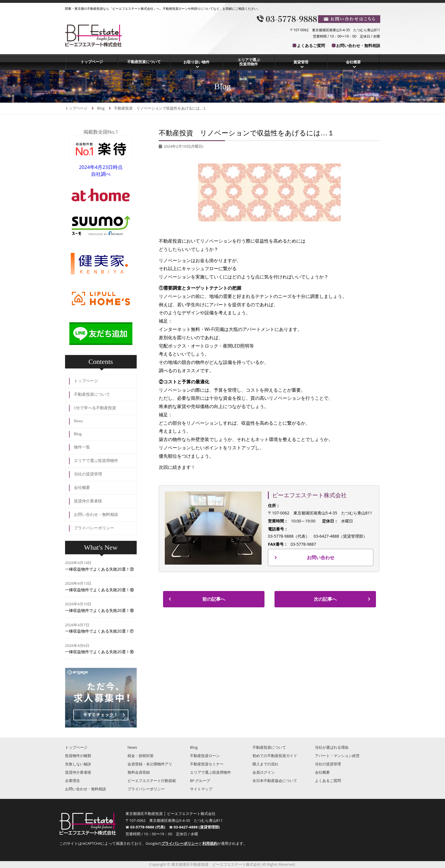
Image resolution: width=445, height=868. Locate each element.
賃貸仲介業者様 (88, 501)
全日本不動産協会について (275, 781)
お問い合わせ (321, 557)
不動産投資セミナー (207, 764)
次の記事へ (325, 599)
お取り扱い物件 (196, 62)
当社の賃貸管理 (88, 474)
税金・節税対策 (141, 756)
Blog (78, 434)
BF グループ (200, 781)
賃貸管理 (301, 62)
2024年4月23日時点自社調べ (101, 167)
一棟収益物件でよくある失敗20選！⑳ (99, 569)
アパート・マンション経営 (337, 756)
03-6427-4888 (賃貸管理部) (197, 827)
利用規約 (210, 843)
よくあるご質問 (311, 45)
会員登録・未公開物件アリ (150, 764)
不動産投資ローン (205, 756)
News (79, 421)
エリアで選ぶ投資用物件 (249, 62)
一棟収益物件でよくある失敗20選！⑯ (99, 652)
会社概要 (353, 62)
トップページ (92, 62)
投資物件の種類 (78, 756)
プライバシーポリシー (94, 528)
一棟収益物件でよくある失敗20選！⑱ (99, 610)
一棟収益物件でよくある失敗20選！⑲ (99, 590)
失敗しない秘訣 (78, 764)
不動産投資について (144, 62)
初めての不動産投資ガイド (275, 756)
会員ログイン (264, 772)
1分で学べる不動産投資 (95, 408)
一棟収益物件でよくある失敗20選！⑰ (99, 631)
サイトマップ (201, 789)
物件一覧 (82, 447)
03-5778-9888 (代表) (150, 827)
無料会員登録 (139, 772)
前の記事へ (214, 599)
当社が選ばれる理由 (332, 747)
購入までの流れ (265, 764)
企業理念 (72, 781)
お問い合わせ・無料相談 (358, 45)
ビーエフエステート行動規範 (152, 781)
